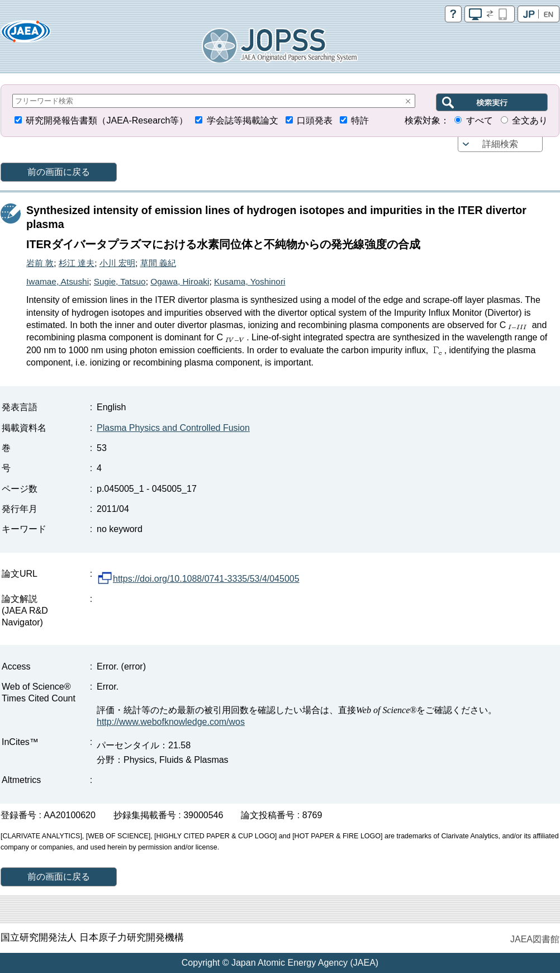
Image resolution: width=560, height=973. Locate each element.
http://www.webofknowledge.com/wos (171, 722)
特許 (360, 120)
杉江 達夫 (77, 263)
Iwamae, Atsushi (58, 281)
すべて (480, 120)
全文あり (530, 120)
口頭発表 (315, 120)
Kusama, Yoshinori (250, 281)
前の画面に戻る (59, 172)
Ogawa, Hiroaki (180, 281)
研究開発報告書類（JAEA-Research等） (107, 120)
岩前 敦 (40, 263)
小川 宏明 (117, 263)
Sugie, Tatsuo (120, 281)
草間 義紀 (158, 263)
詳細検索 (500, 144)
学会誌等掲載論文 (243, 120)
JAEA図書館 (535, 939)
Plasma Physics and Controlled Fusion (173, 428)
